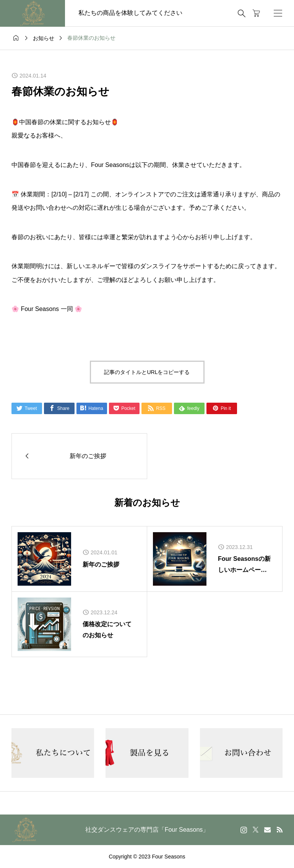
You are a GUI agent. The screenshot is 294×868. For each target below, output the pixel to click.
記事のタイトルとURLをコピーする (147, 372)
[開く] (278, 13)
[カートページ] (256, 13)
